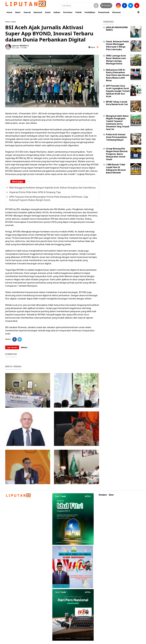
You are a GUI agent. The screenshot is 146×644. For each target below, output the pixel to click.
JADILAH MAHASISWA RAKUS (117, 29)
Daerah (27, 12)
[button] (138, 11)
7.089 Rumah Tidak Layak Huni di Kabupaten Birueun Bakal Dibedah (116, 168)
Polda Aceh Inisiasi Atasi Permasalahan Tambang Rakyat (116, 137)
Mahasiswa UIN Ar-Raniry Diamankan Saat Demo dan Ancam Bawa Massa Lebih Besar (118, 75)
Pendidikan (90, 12)
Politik (78, 12)
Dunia (48, 12)
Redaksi (103, 495)
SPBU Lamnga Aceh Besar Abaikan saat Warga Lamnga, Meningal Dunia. (116, 60)
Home (9, 12)
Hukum (57, 12)
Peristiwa (68, 12)
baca (92, 47)
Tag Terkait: (12, 347)
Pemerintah (104, 12)
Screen (106, 5)
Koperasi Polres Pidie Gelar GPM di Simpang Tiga (35, 192)
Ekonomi (116, 12)
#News (24, 347)
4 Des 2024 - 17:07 (18, 48)
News (18, 12)
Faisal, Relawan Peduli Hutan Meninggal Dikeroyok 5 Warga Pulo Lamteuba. (117, 45)
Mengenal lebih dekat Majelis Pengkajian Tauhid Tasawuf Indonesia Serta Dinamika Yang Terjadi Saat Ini (118, 123)
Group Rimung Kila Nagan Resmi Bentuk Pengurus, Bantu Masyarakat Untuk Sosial (117, 154)
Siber (111, 495)
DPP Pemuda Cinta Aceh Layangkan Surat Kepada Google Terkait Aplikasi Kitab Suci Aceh (118, 91)
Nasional (38, 12)
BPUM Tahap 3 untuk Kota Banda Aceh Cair (117, 103)
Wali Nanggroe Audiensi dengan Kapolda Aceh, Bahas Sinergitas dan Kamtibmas (52, 188)
